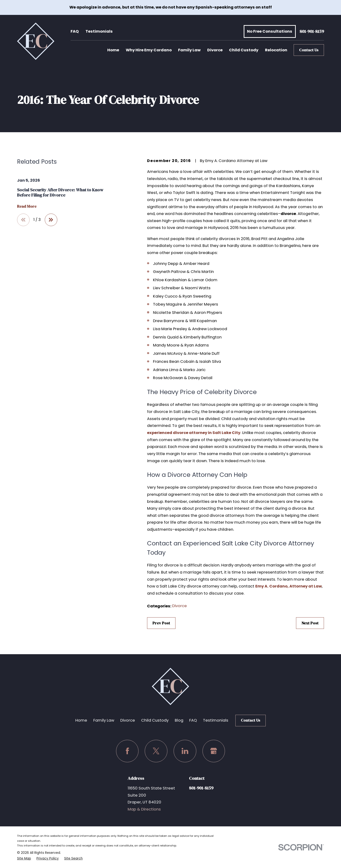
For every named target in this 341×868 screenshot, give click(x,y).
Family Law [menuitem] (189, 50)
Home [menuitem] (113, 50)
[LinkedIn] (185, 751)
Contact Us (309, 50)
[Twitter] (156, 751)
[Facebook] (127, 751)
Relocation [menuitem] (276, 50)
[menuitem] (24, 859)
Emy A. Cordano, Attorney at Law (289, 586)
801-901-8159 (312, 32)
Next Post (310, 623)
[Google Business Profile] (214, 751)
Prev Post (161, 623)
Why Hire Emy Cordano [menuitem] (149, 50)
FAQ (75, 31)
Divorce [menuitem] (215, 50)
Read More (27, 206)
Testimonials (99, 31)
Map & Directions (144, 809)
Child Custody (155, 720)
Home (81, 720)
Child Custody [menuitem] (244, 50)
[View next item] (51, 220)
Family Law (104, 720)
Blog (179, 720)
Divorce (179, 606)
